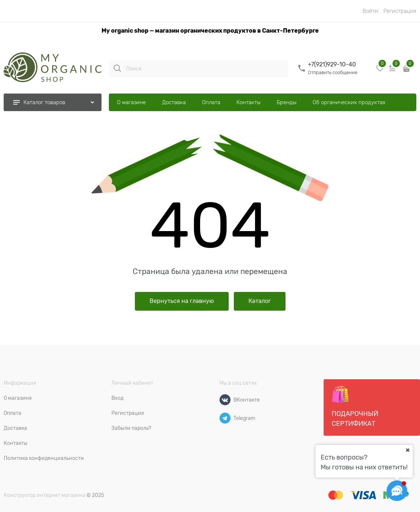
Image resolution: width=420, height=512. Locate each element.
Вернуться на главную (182, 301)
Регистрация (400, 11)
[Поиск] (117, 68)
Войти (370, 11)
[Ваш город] (408, 450)
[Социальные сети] (397, 491)
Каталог (260, 301)
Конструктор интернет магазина (45, 495)
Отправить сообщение (333, 72)
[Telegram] (225, 418)
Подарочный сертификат (355, 406)
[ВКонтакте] (225, 400)
